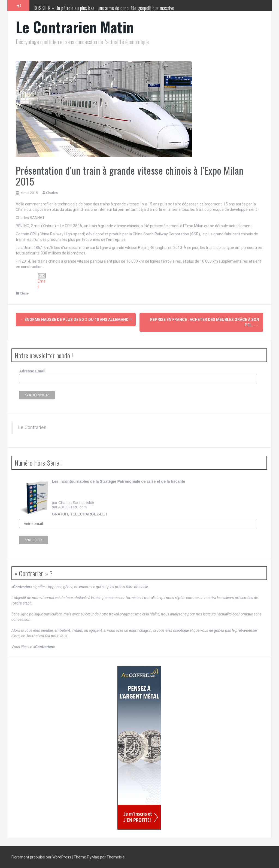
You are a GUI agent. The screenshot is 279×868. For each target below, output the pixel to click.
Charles (52, 193)
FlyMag (93, 857)
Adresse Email (32, 371)
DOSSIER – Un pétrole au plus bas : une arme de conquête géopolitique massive (104, 8)
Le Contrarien (32, 427)
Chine (24, 293)
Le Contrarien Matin (75, 27)
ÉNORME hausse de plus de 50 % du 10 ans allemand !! (76, 320)
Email (42, 281)
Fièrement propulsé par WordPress (42, 857)
